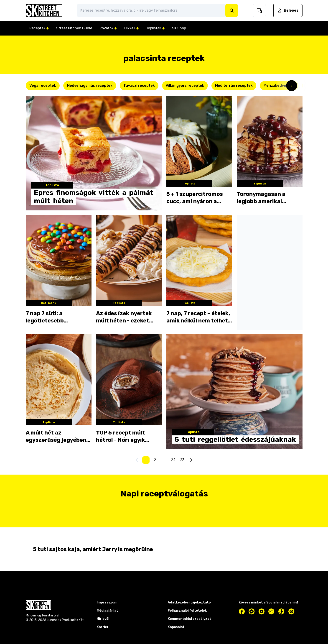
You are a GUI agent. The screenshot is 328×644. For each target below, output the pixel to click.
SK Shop (179, 28)
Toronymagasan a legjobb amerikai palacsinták (261, 198)
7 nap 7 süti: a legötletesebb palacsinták (45, 317)
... (164, 460)
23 (182, 460)
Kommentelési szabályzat (189, 619)
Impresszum (107, 602)
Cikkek (132, 28)
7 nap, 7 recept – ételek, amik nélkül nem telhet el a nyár (198, 317)
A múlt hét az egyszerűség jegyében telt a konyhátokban (56, 437)
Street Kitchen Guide (74, 28)
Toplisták (155, 28)
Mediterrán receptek (234, 86)
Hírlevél (103, 619)
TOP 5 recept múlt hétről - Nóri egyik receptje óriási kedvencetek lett (121, 437)
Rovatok (108, 28)
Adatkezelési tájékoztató (189, 602)
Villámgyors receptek (185, 86)
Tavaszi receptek (139, 86)
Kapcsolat (176, 627)
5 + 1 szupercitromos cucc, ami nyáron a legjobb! (195, 198)
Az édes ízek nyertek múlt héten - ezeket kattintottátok (124, 317)
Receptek (39, 28)
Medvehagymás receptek (90, 86)
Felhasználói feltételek (187, 611)
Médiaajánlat (107, 611)
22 (173, 460)
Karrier (103, 627)
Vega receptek (43, 86)
